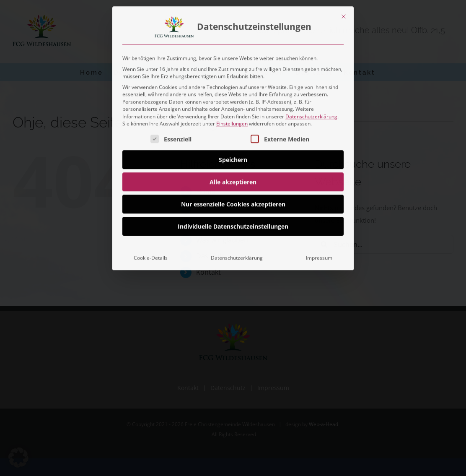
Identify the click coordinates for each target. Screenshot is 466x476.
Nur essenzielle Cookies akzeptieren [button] (233, 202)
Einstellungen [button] (232, 121)
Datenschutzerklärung (311, 114)
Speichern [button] (233, 157)
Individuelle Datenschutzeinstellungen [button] (233, 224)
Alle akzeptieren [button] (233, 180)
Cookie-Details (151, 256)
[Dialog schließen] (344, 14)
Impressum (319, 256)
